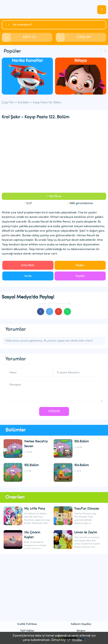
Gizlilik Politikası (27, 624)
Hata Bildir (28, 265)
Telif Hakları (27, 631)
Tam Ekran (55, 196)
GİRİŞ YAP (84, 37)
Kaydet (80, 276)
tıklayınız (77, 640)
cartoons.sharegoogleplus (58, 312)
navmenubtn (102, 10)
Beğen (80, 265)
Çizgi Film (54, 9)
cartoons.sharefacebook (41, 312)
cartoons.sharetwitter (50, 312)
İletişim (81, 631)
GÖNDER (54, 411)
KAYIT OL (30, 37)
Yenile (28, 276)
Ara (9, 25)
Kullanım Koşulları (81, 624)
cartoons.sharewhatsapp (67, 312)
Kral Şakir (23, 103)
